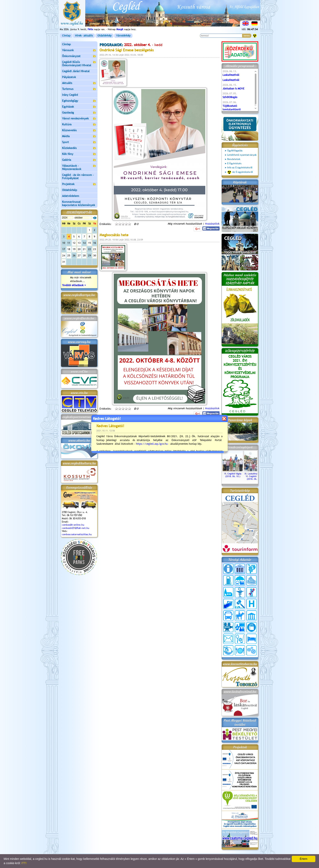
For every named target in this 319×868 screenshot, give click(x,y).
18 (69, 249)
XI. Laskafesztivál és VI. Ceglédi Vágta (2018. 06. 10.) (254, 475)
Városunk (79, 50)
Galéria (79, 160)
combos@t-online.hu (73, 525)
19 (74, 249)
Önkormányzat (79, 56)
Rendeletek (234, 159)
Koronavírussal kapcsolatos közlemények (79, 203)
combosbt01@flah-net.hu (76, 528)
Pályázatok (69, 77)
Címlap (66, 36)
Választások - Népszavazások (79, 167)
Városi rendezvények (79, 119)
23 (95, 249)
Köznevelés (79, 131)
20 (79, 249)
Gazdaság (79, 113)
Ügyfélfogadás (235, 151)
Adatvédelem (71, 196)
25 (69, 255)
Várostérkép (123, 36)
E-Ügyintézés (234, 163)
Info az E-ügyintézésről (240, 168)
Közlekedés (79, 148)
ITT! (24, 863)
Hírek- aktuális (84, 36)
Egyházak (79, 107)
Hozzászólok (212, 224)
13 (79, 243)
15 (90, 243)
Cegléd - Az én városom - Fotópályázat (78, 176)
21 (84, 249)
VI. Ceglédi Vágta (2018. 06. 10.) (233, 474)
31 (64, 262)
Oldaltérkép (104, 36)
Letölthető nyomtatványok (242, 155)
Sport (79, 142)
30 (95, 255)
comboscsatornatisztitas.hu (77, 534)
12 (74, 243)
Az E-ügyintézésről (240, 172)
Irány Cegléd (70, 95)
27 (79, 255)
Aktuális (79, 83)
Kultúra (79, 125)
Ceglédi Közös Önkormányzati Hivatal (79, 64)
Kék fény (79, 154)
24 (64, 255)
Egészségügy (79, 101)
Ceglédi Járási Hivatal (76, 71)
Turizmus (79, 89)
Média (79, 136)
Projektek (79, 184)
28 (84, 255)
